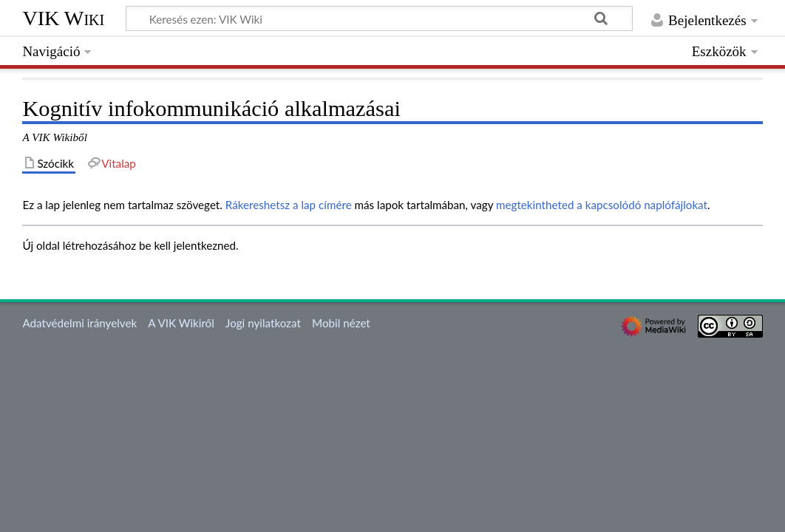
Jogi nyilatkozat (263, 323)
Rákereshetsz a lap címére (289, 205)
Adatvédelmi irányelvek (79, 323)
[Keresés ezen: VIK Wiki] (379, 18)
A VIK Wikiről (181, 323)
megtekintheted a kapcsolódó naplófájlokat (602, 205)
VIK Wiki (63, 18)
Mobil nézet (341, 323)
